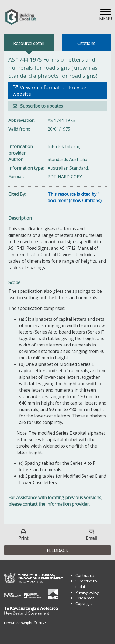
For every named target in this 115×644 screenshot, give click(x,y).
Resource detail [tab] (29, 43)
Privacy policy (87, 592)
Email (91, 538)
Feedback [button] (58, 550)
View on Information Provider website (50, 91)
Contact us (85, 575)
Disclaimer (85, 598)
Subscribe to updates (41, 106)
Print (23, 538)
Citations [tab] (86, 43)
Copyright (84, 604)
